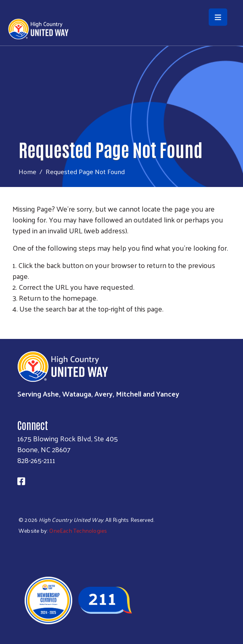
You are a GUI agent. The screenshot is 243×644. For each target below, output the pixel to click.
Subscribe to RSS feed (16, 324)
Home (27, 171)
